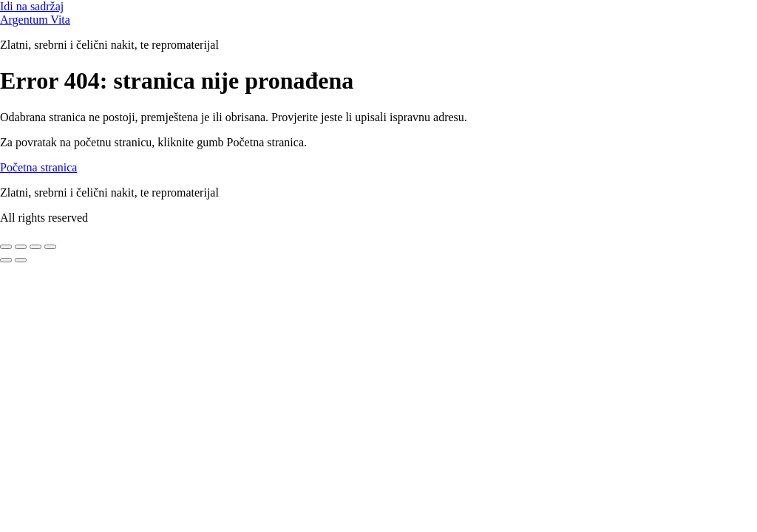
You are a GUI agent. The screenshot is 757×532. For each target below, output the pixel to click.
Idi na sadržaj (32, 6)
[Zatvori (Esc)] (50, 247)
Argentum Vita (35, 20)
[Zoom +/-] (6, 247)
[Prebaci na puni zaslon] (21, 247)
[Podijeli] (35, 247)
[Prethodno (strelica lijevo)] (6, 260)
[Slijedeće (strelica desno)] (21, 260)
